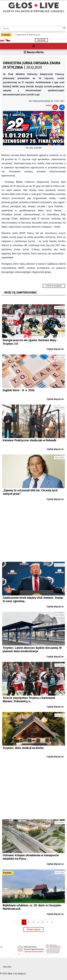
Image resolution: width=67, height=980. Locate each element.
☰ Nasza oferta (33, 52)
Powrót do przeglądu (54, 286)
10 (48, 955)
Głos (10, 974)
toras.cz (22, 974)
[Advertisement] (33, 532)
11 (51, 955)
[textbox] (32, 29)
